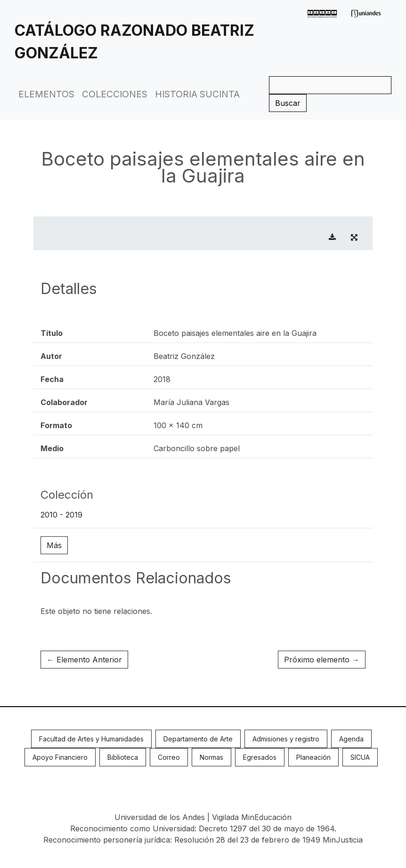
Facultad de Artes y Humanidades (91, 739)
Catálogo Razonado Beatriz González (134, 42)
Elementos (46, 94)
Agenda (351, 739)
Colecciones (115, 94)
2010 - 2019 (61, 515)
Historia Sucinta (197, 94)
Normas (211, 757)
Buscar (288, 103)
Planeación (313, 757)
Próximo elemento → (322, 660)
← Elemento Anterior (84, 660)
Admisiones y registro (286, 739)
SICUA (360, 757)
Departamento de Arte (198, 739)
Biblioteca (123, 757)
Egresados (260, 757)
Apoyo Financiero (60, 757)
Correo (169, 757)
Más (54, 545)
